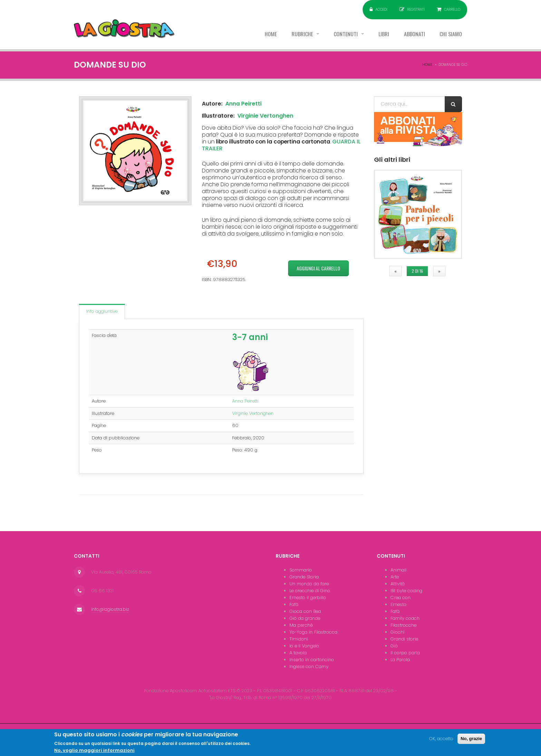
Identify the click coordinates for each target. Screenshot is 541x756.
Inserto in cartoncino (312, 660)
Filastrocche (404, 625)
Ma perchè (301, 625)
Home (270, 34)
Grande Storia (304, 577)
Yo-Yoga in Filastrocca (313, 632)
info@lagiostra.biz (110, 609)
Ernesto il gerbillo (308, 598)
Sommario (301, 570)
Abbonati (414, 34)
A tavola (298, 653)
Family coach (405, 618)
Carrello (452, 9)
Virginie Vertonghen (265, 116)
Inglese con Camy (309, 667)
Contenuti (346, 34)
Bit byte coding (406, 591)
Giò (394, 646)
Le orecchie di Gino (310, 591)
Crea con (401, 598)
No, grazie (471, 741)
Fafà (294, 604)
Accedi (381, 9)
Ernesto (399, 604)
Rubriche (302, 34)
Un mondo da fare (309, 584)
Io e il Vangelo (304, 646)
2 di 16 (417, 271)
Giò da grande (305, 618)
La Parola (400, 660)
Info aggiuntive (102, 311)
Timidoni (299, 639)
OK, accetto (441, 741)
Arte (395, 577)
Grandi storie (404, 639)
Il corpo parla (405, 653)
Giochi (397, 632)
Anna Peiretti (243, 104)
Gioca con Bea (305, 611)
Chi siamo (451, 34)
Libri (383, 34)
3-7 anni (250, 337)
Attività (398, 584)
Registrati (416, 9)
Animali (399, 570)
